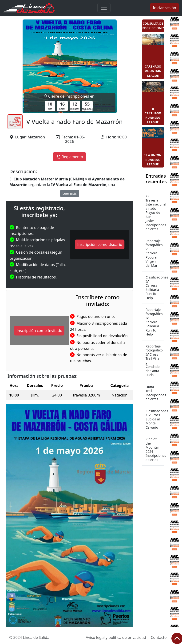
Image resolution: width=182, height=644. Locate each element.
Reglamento (69, 157)
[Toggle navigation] (104, 8)
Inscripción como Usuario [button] (100, 244)
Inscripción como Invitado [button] (39, 331)
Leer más (70, 193)
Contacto (159, 637)
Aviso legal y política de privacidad (116, 637)
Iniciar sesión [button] (164, 8)
